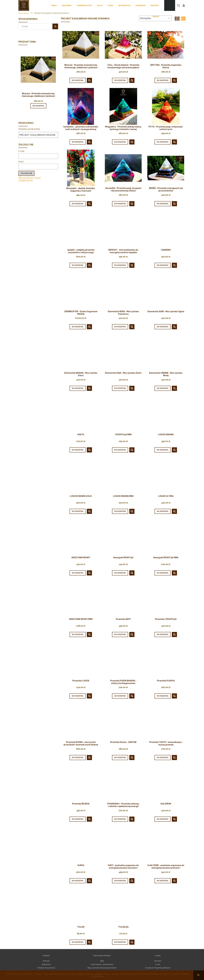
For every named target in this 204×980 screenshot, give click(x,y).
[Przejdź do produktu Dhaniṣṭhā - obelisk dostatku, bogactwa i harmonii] (81, 168)
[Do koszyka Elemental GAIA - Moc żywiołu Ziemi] (120, 388)
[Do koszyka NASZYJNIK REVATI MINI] (78, 634)
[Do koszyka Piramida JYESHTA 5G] (163, 634)
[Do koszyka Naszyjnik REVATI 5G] (120, 573)
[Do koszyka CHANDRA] (163, 265)
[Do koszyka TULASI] (78, 942)
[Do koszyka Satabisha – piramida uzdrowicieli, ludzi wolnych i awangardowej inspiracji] (78, 142)
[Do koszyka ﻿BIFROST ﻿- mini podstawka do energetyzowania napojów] (120, 265)
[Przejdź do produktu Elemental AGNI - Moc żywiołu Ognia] (166, 291)
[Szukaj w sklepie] (36, 26)
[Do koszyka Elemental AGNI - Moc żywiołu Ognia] (163, 327)
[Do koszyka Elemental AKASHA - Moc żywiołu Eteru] (78, 388)
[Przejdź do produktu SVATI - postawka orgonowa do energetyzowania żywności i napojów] (123, 845)
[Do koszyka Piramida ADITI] (120, 634)
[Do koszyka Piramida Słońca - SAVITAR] (120, 758)
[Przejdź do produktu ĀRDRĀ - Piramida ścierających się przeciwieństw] (166, 168)
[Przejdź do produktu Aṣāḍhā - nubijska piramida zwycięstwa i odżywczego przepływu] (81, 230)
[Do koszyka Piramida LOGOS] (78, 696)
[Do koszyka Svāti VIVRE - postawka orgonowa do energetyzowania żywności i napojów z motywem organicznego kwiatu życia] (163, 881)
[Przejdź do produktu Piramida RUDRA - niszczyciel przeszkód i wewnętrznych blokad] (81, 722)
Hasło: (21, 162)
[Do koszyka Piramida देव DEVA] (78, 819)
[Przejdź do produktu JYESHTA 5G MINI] (123, 414)
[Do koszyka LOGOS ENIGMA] (163, 450)
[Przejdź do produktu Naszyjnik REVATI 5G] (123, 537)
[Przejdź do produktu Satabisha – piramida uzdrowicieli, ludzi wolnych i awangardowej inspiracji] (81, 106)
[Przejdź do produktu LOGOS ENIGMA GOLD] (81, 476)
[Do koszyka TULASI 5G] (120, 942)
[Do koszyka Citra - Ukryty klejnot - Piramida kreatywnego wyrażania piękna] (120, 80)
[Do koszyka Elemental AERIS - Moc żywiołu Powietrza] (120, 327)
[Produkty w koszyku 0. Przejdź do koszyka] (170, 5)
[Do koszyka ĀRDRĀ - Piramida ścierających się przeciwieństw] (163, 204)
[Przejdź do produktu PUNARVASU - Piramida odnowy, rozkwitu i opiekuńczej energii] (123, 783)
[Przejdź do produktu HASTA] (81, 414)
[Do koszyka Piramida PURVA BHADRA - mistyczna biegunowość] (120, 696)
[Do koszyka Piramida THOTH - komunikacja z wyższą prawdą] (163, 758)
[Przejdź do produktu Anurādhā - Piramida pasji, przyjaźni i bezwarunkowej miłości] (123, 168)
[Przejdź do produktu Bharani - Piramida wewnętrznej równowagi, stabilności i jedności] (38, 74)
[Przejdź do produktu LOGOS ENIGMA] (166, 414)
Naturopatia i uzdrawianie (102, 964)
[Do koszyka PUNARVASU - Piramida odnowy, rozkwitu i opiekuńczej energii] (120, 819)
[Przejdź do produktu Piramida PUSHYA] (166, 660)
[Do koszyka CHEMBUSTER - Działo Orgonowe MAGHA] (78, 327)
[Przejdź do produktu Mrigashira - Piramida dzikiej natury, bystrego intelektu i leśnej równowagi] (123, 106)
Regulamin (46, 964)
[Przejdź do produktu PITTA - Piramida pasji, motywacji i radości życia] (166, 106)
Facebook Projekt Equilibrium (158, 968)
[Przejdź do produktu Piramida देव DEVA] (81, 783)
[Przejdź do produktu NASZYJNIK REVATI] (81, 537)
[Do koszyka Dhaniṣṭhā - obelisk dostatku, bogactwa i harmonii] (78, 204)
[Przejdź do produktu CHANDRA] (166, 230)
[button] (89, 80)
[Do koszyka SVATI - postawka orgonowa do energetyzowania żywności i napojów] (120, 881)
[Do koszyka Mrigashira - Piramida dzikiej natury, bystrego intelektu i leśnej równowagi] (120, 142)
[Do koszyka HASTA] (78, 450)
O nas (158, 964)
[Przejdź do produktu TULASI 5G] (123, 907)
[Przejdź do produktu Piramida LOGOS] (81, 660)
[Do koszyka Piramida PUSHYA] (163, 696)
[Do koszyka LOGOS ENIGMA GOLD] (78, 511)
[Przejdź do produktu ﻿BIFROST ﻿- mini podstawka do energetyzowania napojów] (123, 230)
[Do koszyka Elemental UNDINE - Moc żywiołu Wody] (163, 388)
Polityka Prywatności (46, 968)
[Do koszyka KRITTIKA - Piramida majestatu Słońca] (163, 80)
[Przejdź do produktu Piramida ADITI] (123, 599)
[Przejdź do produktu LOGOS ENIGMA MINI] (123, 476)
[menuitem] (54, 6)
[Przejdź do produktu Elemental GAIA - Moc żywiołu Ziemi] (123, 353)
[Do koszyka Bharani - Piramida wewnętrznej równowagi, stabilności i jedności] (38, 106)
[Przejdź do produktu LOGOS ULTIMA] (166, 476)
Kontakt (46, 961)
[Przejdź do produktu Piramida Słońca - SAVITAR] (123, 722)
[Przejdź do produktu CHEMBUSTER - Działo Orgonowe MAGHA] (81, 291)
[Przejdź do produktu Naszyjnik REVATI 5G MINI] (166, 537)
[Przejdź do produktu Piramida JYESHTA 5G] (166, 599)
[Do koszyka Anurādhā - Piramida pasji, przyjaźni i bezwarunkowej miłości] (120, 204)
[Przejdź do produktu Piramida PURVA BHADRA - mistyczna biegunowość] (123, 660)
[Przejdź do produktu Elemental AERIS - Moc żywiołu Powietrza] (123, 291)
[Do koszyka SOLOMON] (163, 819)
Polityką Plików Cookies (89, 974)
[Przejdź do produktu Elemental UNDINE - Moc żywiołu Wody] (166, 353)
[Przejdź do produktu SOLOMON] (166, 783)
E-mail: (22, 151)
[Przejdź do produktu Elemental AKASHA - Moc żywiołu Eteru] (81, 353)
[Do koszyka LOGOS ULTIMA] (163, 511)
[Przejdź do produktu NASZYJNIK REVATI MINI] (81, 599)
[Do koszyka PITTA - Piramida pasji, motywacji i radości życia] (163, 142)
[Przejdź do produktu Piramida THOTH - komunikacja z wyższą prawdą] (166, 722)
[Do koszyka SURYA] (78, 881)
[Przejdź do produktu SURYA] (81, 845)
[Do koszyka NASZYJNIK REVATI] (78, 573)
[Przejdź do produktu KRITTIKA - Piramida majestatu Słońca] (166, 45)
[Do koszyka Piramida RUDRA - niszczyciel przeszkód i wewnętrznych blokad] (78, 758)
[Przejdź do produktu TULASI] (81, 907)
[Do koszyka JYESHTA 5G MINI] (120, 450)
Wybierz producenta (29, 129)
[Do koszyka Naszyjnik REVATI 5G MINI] (163, 573)
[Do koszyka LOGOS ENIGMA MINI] (120, 511)
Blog (102, 961)
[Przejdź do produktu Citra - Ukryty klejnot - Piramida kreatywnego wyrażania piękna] (123, 45)
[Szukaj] (55, 26)
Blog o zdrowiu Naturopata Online (102, 968)
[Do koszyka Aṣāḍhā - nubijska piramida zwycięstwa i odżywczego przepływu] (78, 265)
